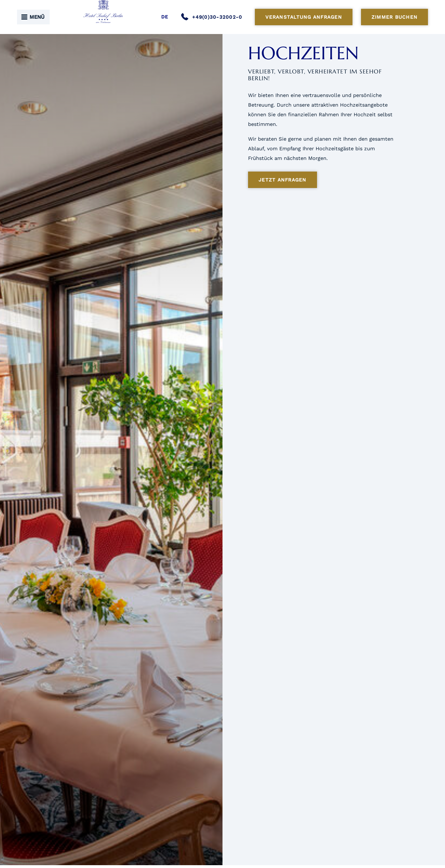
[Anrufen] (214, 17)
